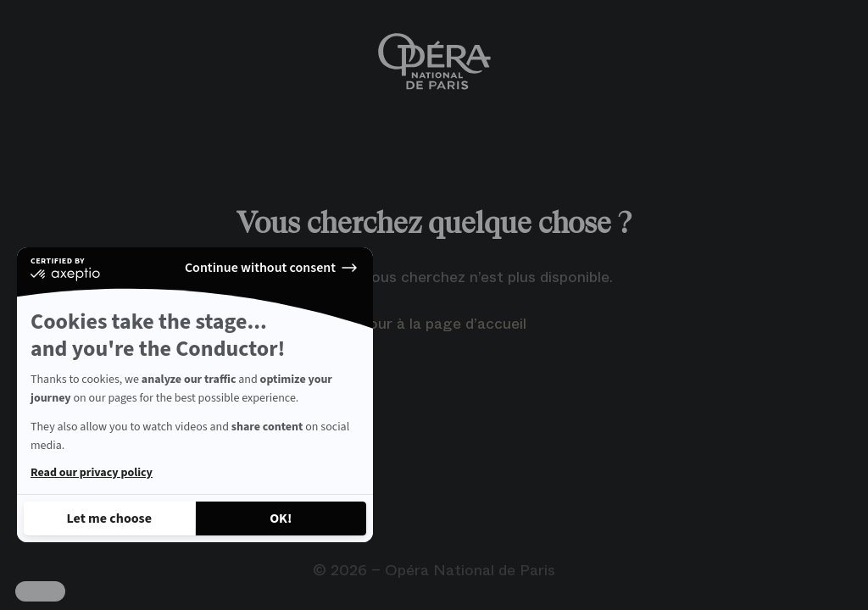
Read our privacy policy (92, 473)
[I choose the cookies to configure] (109, 518)
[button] (40, 591)
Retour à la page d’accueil (434, 324)
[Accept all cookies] (281, 518)
